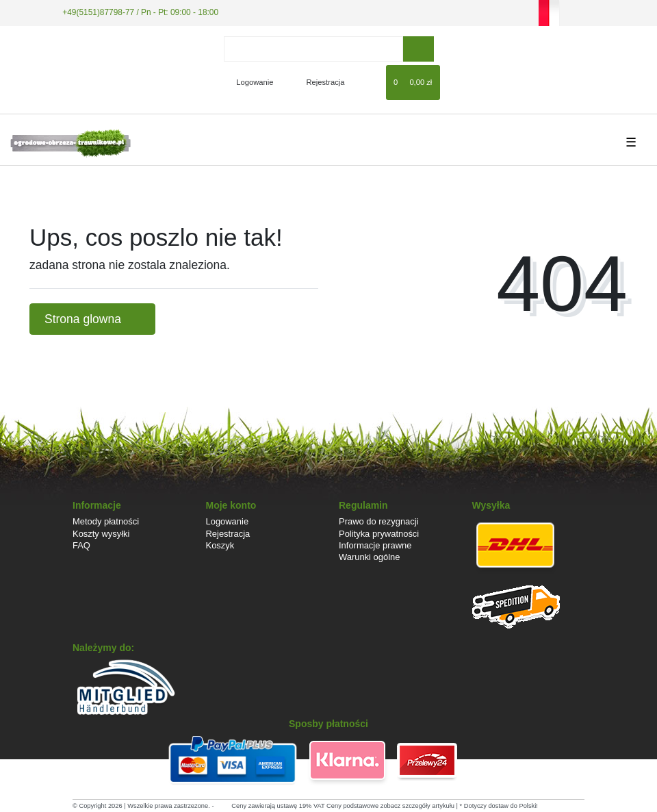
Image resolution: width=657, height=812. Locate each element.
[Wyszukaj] (418, 49)
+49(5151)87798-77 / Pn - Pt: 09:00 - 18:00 (140, 12)
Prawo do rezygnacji (379, 521)
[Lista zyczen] (369, 82)
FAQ (81, 545)
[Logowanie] (249, 82)
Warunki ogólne (369, 557)
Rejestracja (228, 534)
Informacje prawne (375, 545)
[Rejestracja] (318, 82)
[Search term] (313, 49)
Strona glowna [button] (92, 319)
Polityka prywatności (379, 534)
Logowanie (228, 521)
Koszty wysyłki (101, 534)
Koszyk (220, 545)
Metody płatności (106, 521)
